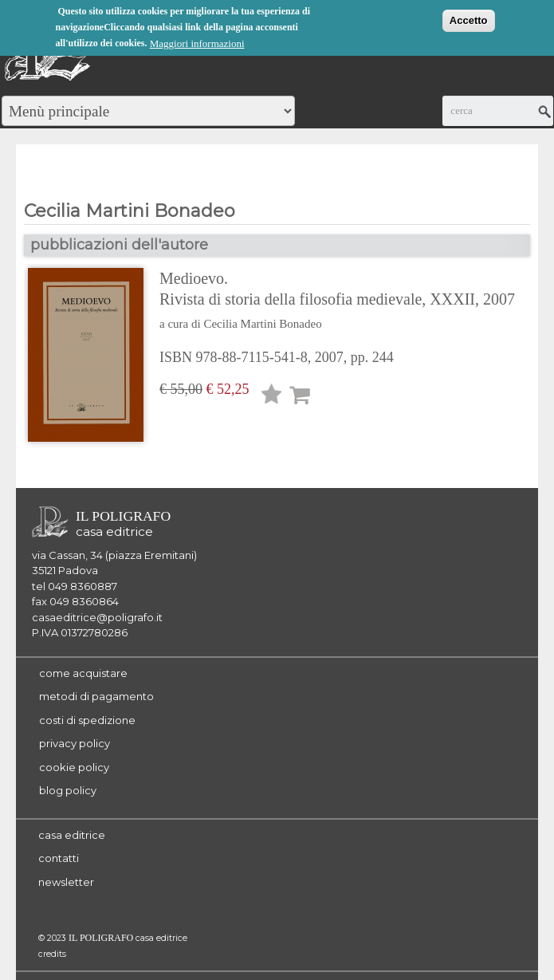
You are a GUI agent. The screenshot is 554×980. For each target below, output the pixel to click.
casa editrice (72, 835)
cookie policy (74, 767)
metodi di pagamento (96, 696)
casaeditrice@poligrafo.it (97, 617)
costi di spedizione (87, 720)
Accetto (469, 20)
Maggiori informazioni (197, 43)
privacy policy (75, 743)
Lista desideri (272, 397)
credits (52, 954)
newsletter (66, 882)
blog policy (68, 790)
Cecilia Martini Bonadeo (262, 324)
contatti (59, 858)
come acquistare (83, 673)
